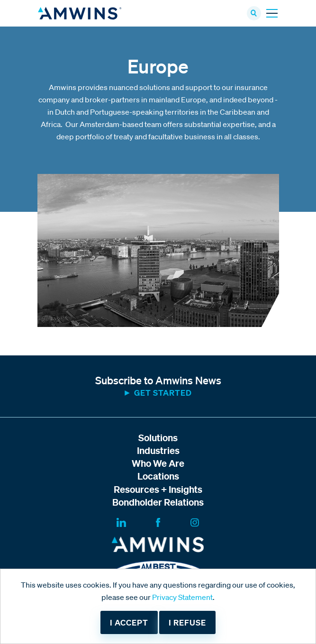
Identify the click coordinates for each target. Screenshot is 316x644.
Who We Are (158, 463)
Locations (158, 476)
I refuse (187, 622)
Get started (163, 393)
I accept (129, 622)
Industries (158, 450)
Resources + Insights (158, 489)
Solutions (158, 438)
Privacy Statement (182, 597)
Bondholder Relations (158, 502)
